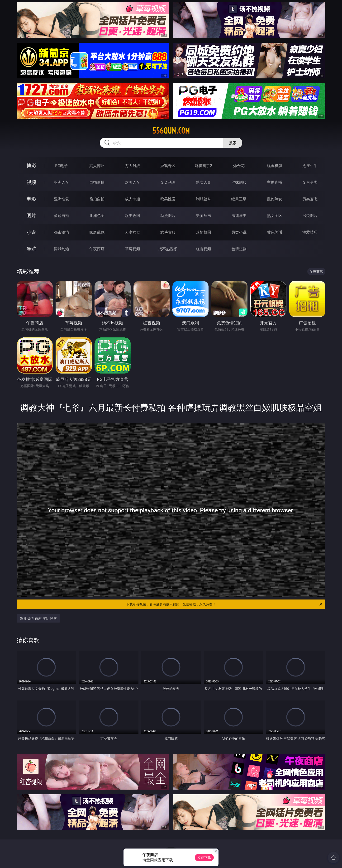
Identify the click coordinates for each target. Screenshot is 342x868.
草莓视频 (133, 249)
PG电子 (61, 166)
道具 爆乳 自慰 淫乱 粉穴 (38, 618)
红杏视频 (204, 249)
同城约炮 (62, 249)
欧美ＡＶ (133, 182)
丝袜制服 (239, 182)
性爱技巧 (310, 232)
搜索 (233, 143)
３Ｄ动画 (168, 182)
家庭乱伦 (97, 232)
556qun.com (171, 131)
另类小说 (239, 232)
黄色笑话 (275, 232)
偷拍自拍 (97, 199)
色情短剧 (239, 249)
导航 (31, 249)
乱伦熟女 (275, 199)
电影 (31, 199)
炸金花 (239, 166)
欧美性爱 (168, 199)
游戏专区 (168, 166)
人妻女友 (133, 232)
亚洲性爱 (62, 199)
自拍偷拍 (97, 182)
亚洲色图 (97, 216)
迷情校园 (204, 232)
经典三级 (239, 199)
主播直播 (275, 182)
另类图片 (310, 216)
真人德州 (97, 166)
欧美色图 (133, 216)
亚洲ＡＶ (62, 182)
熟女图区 (275, 216)
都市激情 (62, 232)
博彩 (31, 165)
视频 (31, 182)
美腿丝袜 (204, 216)
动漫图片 (168, 216)
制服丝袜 (204, 199)
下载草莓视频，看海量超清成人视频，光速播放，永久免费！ (225, 604)
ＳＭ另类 (310, 182)
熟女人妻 (204, 182)
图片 (31, 215)
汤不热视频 (168, 249)
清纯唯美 (239, 216)
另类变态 (310, 199)
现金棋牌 (275, 166)
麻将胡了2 (203, 166)
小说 (31, 232)
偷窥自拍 (62, 216)
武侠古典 (168, 232)
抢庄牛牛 (310, 166)
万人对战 (133, 166)
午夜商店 (97, 249)
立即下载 (204, 857)
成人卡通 (133, 199)
